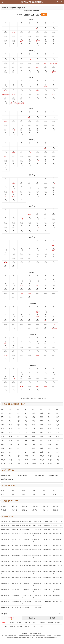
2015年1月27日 (58, 565)
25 (6, 44)
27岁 (18, 421)
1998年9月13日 (47, 583)
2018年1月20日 (47, 522)
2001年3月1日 (5, 525)
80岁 (57, 444)
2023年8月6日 (26, 539)
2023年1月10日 (37, 549)
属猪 (55, 495)
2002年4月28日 (58, 533)
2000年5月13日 (58, 577)
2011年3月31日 (27, 522)
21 (30, 40)
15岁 (49, 413)
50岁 (10, 433)
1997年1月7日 (16, 533)
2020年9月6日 (26, 607)
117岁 (34, 464)
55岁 (49, 433)
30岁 (42, 421)
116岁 (26, 464)
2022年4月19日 (6, 577)
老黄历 (40, 633)
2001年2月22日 (16, 561)
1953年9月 (32, 272)
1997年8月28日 (47, 571)
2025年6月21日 (27, 577)
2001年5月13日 (6, 565)
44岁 (26, 429)
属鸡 (34, 495)
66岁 (10, 440)
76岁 (26, 444)
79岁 (49, 444)
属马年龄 (4, 510)
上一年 (20, 398)
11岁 (18, 413)
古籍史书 (35, 633)
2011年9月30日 (37, 607)
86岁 (42, 448)
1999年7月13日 (58, 561)
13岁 (34, 413)
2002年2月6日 (47, 539)
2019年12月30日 (26, 596)
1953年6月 (32, 175)
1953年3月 (32, 78)
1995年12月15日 (58, 590)
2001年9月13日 (58, 529)
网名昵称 (20, 626)
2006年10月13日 (26, 566)
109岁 (34, 460)
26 (14, 44)
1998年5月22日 (37, 545)
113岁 (3, 464)
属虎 (23, 491)
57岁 (3, 436)
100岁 (26, 456)
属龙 (44, 491)
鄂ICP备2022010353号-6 (51, 637)
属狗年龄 (45, 510)
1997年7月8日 (16, 589)
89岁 (3, 452)
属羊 (13, 495)
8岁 (57, 409)
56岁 (57, 433)
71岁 (49, 440)
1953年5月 (32, 140)
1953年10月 (32, 303)
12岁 (26, 413)
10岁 (10, 413)
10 (54, 32)
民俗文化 (32, 618)
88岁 (57, 448)
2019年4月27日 (27, 525)
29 (38, 44)
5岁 (33, 409)
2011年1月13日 (16, 583)
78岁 (42, 444)
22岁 (42, 417)
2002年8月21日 (47, 529)
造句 (3, 623)
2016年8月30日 (16, 525)
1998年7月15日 (16, 529)
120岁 (58, 464)
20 (22, 40)
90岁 (10, 452)
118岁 (42, 464)
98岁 (10, 456)
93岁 (34, 452)
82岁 (10, 448)
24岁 (57, 417)
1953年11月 (32, 334)
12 (14, 36)
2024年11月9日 (16, 565)
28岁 (26, 421)
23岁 (49, 417)
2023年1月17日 (37, 529)
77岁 (34, 444)
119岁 (50, 464)
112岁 (58, 460)
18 (6, 40)
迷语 (34, 626)
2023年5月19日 (47, 595)
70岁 (42, 440)
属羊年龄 (14, 510)
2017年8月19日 (16, 571)
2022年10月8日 (58, 539)
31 (54, 44)
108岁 (26, 460)
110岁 (42, 460)
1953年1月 (32, 20)
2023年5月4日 (16, 555)
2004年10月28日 (26, 550)
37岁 (34, 425)
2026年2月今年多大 (23, 475)
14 (30, 36)
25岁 (3, 421)
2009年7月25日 (27, 571)
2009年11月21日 (37, 540)
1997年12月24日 (16, 540)
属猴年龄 (25, 510)
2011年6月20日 (58, 583)
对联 (34, 623)
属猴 (23, 495)
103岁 (50, 456)
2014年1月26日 (47, 601)
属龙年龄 (45, 506)
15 (38, 36)
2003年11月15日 (37, 590)
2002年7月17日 (16, 607)
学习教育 (11, 618)
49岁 (3, 433)
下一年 (44, 398)
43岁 (18, 429)
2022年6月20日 (6, 589)
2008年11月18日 (47, 550)
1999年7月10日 (6, 601)
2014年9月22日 (58, 555)
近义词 (12, 623)
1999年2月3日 (5, 555)
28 (30, 44)
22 (38, 40)
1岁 (2, 409)
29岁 (34, 421)
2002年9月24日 (47, 565)
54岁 (42, 433)
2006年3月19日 (27, 555)
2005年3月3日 (5, 549)
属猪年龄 (56, 510)
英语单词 (43, 623)
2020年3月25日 (16, 522)
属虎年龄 (25, 506)
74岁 (10, 444)
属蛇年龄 (56, 506)
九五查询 (30, 633)
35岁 (18, 425)
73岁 (3, 444)
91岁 (18, 452)
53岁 (34, 433)
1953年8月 (32, 237)
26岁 (10, 421)
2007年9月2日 (5, 561)
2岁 (10, 409)
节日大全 (27, 623)
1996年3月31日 (16, 601)
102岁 (42, 456)
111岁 (50, 460)
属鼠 (2, 491)
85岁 (34, 448)
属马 (2, 495)
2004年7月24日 (6, 607)
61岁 (34, 436)
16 (46, 36)
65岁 (3, 440)
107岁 (19, 460)
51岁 (18, 433)
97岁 (3, 456)
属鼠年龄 (4, 506)
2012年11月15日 (47, 578)
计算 (44, 15)
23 (46, 40)
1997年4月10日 (16, 549)
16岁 (57, 413)
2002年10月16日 (37, 534)
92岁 (26, 452)
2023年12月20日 (37, 596)
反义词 (19, 623)
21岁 (34, 417)
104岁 (58, 456)
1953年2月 (32, 51)
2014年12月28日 (37, 556)
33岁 (3, 425)
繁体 (58, 2)
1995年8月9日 (16, 595)
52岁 (26, 433)
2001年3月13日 (58, 522)
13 (22, 36)
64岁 (57, 436)
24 (54, 40)
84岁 (26, 448)
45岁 (34, 429)
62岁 (42, 436)
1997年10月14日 (37, 584)
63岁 (49, 436)
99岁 (18, 456)
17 (54, 36)
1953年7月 (32, 206)
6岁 (41, 409)
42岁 (10, 429)
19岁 (18, 417)
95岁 (49, 452)
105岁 (3, 460)
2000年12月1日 (58, 595)
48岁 (57, 429)
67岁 (18, 440)
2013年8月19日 (47, 561)
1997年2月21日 (27, 545)
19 (14, 40)
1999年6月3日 (47, 545)
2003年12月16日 (5, 572)
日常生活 (53, 618)
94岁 (42, 452)
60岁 (26, 436)
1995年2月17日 (37, 577)
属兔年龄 (35, 506)
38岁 (42, 425)
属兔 (34, 491)
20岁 (26, 417)
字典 (41, 626)
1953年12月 (32, 366)
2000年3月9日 (47, 555)
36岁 (26, 425)
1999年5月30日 (37, 525)
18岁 (10, 417)
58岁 (10, 436)
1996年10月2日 (6, 545)
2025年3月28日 (37, 522)
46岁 (42, 429)
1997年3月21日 (47, 589)
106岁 (11, 460)
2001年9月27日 (47, 525)
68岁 (26, 440)
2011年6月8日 (26, 529)
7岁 (49, 409)
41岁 (3, 429)
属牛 (13, 491)
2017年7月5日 (5, 539)
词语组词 (12, 626)
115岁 (19, 464)
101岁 (34, 456)
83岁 (18, 448)
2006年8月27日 (27, 561)
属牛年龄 (14, 506)
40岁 (57, 425)
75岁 (18, 444)
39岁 (49, 425)
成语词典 (50, 623)
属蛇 (55, 491)
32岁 (57, 421)
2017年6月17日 (16, 577)
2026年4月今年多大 (54, 475)
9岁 (2, 413)
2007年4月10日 (16, 545)
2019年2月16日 (58, 549)
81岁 (3, 448)
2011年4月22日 (58, 545)
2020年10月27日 (58, 572)
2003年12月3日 (37, 565)
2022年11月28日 (37, 572)
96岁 (57, 452)
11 (6, 36)
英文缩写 (58, 623)
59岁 (18, 436)
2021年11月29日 (26, 534)
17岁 (3, 417)
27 (22, 44)
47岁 (49, 429)
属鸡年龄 (35, 510)
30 (46, 44)
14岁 (42, 413)
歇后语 (27, 626)
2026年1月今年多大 (7, 475)
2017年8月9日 (57, 601)
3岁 (18, 409)
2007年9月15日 (6, 533)
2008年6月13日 (47, 533)
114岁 (11, 464)
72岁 (57, 440)
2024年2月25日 (27, 589)
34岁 (10, 425)
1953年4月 (32, 109)
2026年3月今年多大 (38, 475)
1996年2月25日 (37, 561)
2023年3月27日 (6, 583)
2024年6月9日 (57, 525)
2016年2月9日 (37, 601)
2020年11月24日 (26, 602)
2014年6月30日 (27, 583)
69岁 (34, 440)
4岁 (26, 409)
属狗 (44, 495)
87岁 (49, 448)
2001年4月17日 (6, 522)
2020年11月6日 (6, 529)
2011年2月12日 (6, 595)
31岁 (49, 421)
